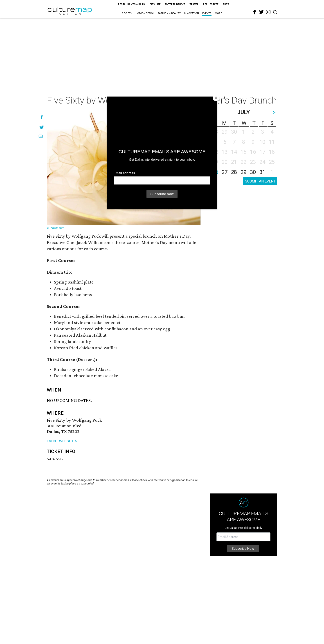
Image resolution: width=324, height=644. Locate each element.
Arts (226, 4)
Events (207, 13)
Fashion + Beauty (169, 13)
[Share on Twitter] (42, 127)
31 (262, 172)
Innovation (191, 13)
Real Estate (211, 4)
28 (234, 172)
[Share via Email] (41, 136)
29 (243, 172)
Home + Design (145, 13)
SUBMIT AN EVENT (260, 181)
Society (127, 13)
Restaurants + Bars (131, 4)
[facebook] (255, 12)
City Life (155, 4)
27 (225, 172)
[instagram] (268, 12)
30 (253, 172)
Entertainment (175, 4)
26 (215, 172)
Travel (194, 4)
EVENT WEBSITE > (62, 441)
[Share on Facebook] (42, 117)
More (218, 13)
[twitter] (261, 12)
